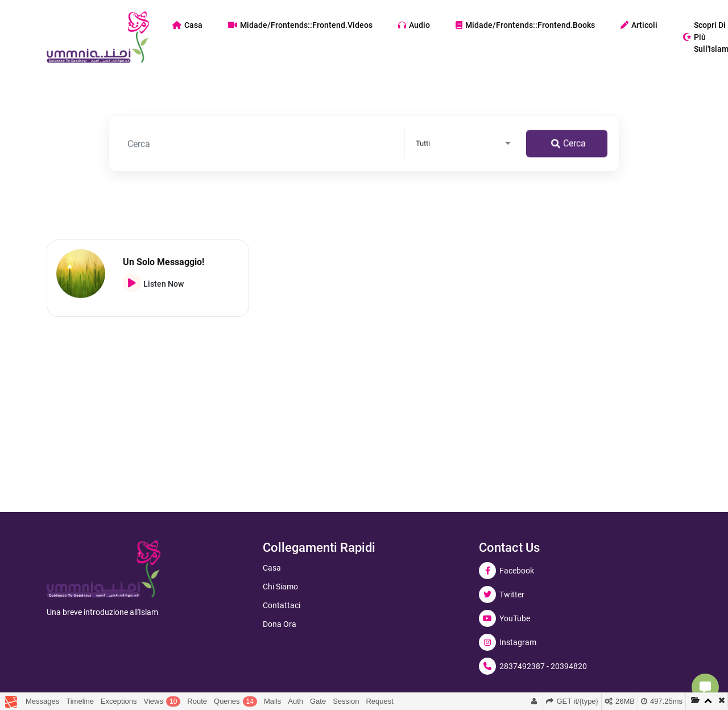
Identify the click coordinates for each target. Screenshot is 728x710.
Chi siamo (280, 587)
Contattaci (282, 605)
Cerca (568, 145)
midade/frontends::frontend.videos (300, 25)
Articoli (639, 25)
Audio (414, 25)
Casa (187, 25)
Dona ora (280, 624)
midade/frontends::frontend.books (525, 25)
